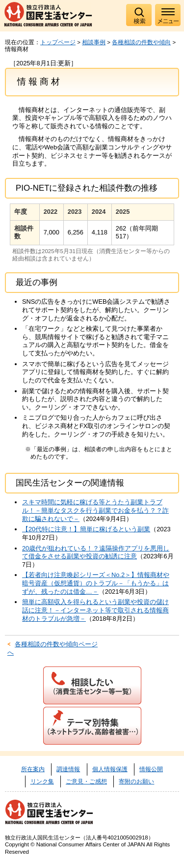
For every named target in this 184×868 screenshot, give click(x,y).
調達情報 (68, 769)
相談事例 (94, 42)
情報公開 (151, 769)
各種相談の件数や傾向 (141, 42)
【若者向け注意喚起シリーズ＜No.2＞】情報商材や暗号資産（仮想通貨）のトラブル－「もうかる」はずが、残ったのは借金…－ (96, 583)
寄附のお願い (136, 781)
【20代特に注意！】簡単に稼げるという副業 (86, 529)
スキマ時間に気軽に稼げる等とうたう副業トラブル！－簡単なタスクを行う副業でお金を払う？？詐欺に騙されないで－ (95, 510)
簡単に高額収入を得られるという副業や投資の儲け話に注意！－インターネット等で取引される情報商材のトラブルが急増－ (95, 610)
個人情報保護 (110, 769)
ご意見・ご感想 (86, 781)
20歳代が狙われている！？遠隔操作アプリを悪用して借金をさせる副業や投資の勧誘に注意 (96, 552)
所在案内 (33, 769)
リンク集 (42, 781)
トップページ (58, 42)
